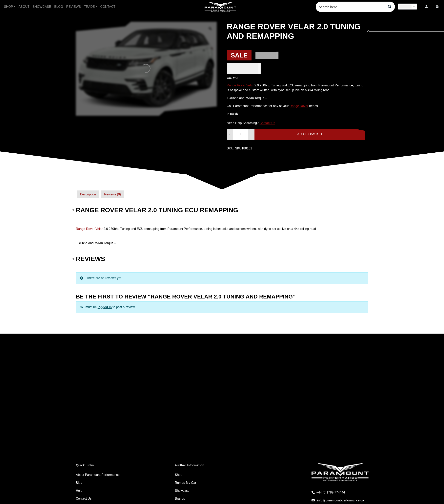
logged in (105, 307)
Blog (59, 7)
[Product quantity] (240, 134)
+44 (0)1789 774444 (328, 492)
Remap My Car (186, 483)
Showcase (42, 7)
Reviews (73, 7)
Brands (180, 499)
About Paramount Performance (98, 475)
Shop (8, 7)
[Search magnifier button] (390, 7)
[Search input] (352, 7)
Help (79, 491)
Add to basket (310, 134)
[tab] (88, 194)
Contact (108, 7)
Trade (89, 7)
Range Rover (299, 106)
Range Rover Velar (240, 85)
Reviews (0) (112, 194)
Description (88, 194)
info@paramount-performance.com (339, 500)
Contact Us (267, 123)
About (24, 7)
